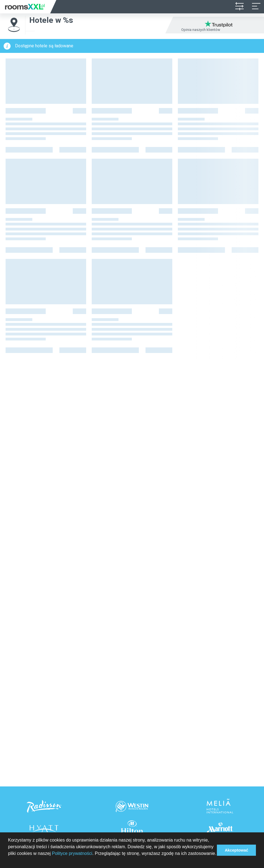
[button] (9, 861)
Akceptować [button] (236, 850)
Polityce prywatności (72, 853)
